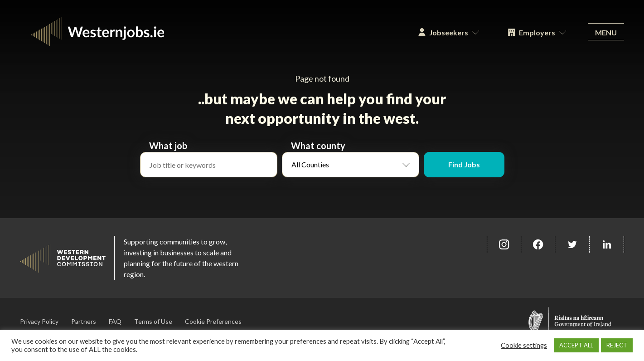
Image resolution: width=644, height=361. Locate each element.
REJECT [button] (617, 345)
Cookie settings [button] (524, 345)
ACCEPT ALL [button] (576, 345)
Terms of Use (153, 321)
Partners (84, 321)
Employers (537, 32)
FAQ (115, 321)
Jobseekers (449, 32)
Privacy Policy (39, 321)
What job (168, 146)
